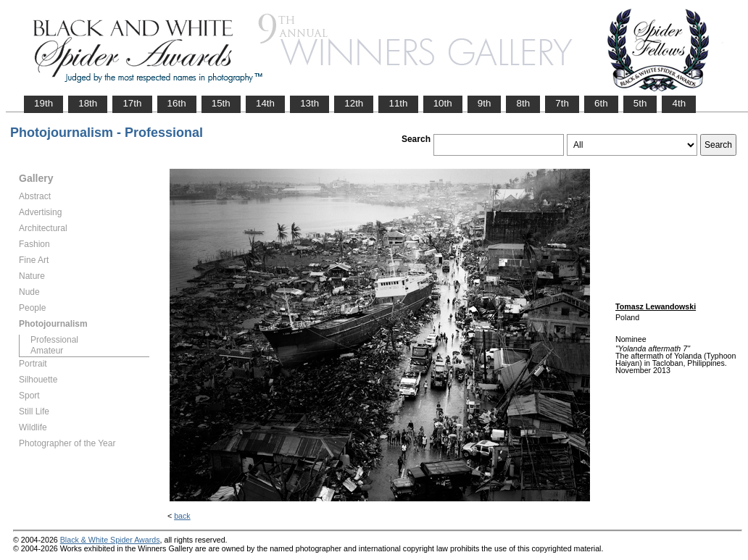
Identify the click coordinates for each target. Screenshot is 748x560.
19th (43, 103)
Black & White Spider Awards (110, 540)
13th (309, 103)
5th (640, 103)
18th (88, 103)
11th (398, 103)
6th (601, 103)
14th (265, 103)
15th (221, 103)
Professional (54, 340)
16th (177, 103)
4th (679, 103)
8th (523, 103)
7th (562, 103)
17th (132, 103)
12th (354, 103)
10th (443, 103)
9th (485, 103)
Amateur (47, 351)
